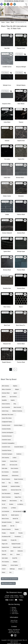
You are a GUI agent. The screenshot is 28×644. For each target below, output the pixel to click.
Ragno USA (6, 544)
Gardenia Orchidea (16, 486)
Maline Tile (6, 515)
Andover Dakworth (7, 233)
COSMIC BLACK (7, 67)
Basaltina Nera (7, 288)
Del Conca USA (14, 465)
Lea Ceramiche (7, 511)
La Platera (14, 508)
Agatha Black (7, 251)
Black (12, 22)
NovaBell (5, 526)
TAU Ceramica (6, 562)
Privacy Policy (14, 622)
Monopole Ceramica (8, 522)
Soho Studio (6, 558)
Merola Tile (16, 519)
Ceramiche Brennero (8, 436)
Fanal (4, 483)
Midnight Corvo (7, 85)
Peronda (22, 533)
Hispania (5, 501)
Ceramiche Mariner (20, 447)
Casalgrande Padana (8, 422)
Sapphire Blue (21, 141)
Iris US (5, 504)
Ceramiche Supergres (8, 454)
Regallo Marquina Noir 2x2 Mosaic (7, 362)
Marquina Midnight (21, 67)
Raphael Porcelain (17, 544)
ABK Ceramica (6, 386)
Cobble (7, 214)
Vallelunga (13, 569)
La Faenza (5, 508)
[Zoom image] (11, 36)
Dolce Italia (5, 468)
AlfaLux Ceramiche (7, 389)
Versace (21, 569)
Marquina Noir (7, 344)
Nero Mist (7, 48)
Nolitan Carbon (7, 196)
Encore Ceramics (7, 479)
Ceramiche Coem (7, 447)
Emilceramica (16, 476)
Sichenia (5, 554)
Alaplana (16, 386)
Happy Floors (19, 497)
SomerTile (16, 558)
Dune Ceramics (15, 468)
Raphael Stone (6, 547)
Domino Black (21, 344)
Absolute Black (21, 233)
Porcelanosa (19, 537)
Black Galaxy (7, 307)
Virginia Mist (21, 159)
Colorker (5, 461)
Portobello (5, 540)
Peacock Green (21, 48)
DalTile (5, 465)
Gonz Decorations (7, 493)
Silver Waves (21, 104)
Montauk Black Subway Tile (21, 178)
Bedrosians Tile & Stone (9, 415)
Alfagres (18, 389)
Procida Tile (15, 540)
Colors (8, 22)
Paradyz (5, 533)
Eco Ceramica (6, 472)
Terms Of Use (14, 620)
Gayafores (5, 490)
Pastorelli (13, 533)
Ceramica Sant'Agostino (9, 432)
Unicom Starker (15, 565)
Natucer (19, 522)
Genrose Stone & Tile (17, 490)
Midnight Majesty (21, 85)
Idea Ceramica (14, 501)
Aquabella (5, 400)
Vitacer (5, 572)
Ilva (22, 501)
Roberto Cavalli (18, 547)
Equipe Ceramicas (20, 479)
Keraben (12, 504)
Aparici (16, 393)
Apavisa (5, 397)
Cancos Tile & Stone (8, 418)
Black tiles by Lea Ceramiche (9, 579)
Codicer (16, 458)
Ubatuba (7, 141)
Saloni (13, 551)
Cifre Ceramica (6, 458)
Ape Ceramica (14, 397)
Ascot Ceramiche (7, 407)
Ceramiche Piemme (8, 450)
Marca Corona (6, 519)
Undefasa (5, 565)
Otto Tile (13, 526)
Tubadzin (16, 562)
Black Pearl (7, 325)
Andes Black (7, 122)
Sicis (12, 554)
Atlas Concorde (18, 407)
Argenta (14, 400)
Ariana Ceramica (7, 404)
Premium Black (21, 270)
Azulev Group (6, 411)
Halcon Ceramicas (7, 497)
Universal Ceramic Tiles (19, 640)
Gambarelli (5, 486)
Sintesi (19, 554)
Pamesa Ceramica (7, 529)
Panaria (18, 529)
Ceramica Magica (19, 425)
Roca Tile (5, 551)
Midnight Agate (21, 251)
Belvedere (21, 196)
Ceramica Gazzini (7, 425)
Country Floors (15, 461)
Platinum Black (21, 214)
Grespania (18, 493)
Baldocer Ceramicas (18, 411)
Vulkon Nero (7, 178)
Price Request (5, 35)
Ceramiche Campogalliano (9, 443)
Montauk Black (7, 270)
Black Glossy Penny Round (21, 325)
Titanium (21, 122)
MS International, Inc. (19, 511)
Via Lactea (7, 159)
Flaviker (18, 483)
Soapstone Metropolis (7, 104)
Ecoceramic (17, 472)
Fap (11, 483)
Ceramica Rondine (7, 429)
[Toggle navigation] (26, 4)
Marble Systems (16, 515)
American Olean (7, 393)
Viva (11, 572)
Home (3, 22)
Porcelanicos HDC (7, 537)
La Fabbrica (21, 504)
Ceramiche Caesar (7, 440)
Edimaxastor (6, 476)
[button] (25, 594)
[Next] (16, 369)
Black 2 (21, 307)
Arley (16, 404)
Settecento (21, 551)
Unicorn (5, 569)
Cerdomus (20, 454)
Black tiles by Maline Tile (8, 583)
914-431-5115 (16, 633)
